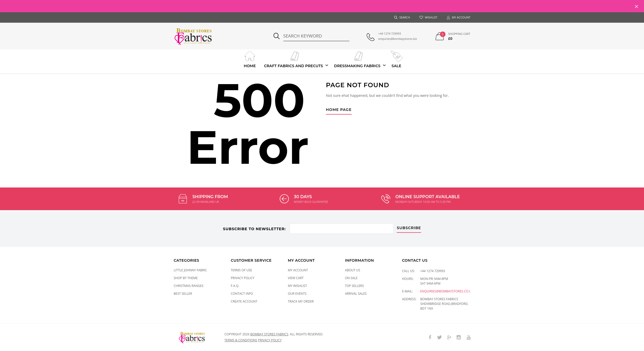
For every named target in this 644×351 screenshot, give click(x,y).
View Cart (296, 278)
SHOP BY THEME (186, 278)
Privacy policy (270, 340)
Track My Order (301, 301)
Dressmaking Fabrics (357, 59)
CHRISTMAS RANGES (189, 286)
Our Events (297, 293)
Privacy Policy (243, 278)
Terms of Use (241, 270)
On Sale (351, 278)
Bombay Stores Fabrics (269, 334)
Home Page (339, 110)
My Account (298, 270)
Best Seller (183, 293)
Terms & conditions (241, 340)
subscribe (409, 227)
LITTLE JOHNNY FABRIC (190, 270)
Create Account (244, 301)
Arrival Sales (356, 293)
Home (250, 59)
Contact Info (242, 293)
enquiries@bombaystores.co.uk (447, 291)
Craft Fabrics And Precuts (294, 59)
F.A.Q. (235, 286)
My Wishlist (297, 286)
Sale (396, 59)
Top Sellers (355, 286)
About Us (353, 270)
